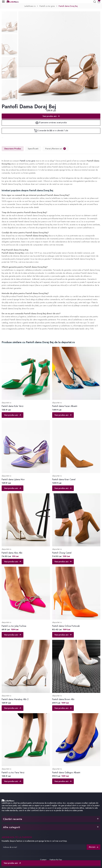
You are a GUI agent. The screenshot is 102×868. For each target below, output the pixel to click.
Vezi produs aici (51, 116)
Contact (43, 860)
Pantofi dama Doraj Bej (68, 6)
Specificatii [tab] (33, 149)
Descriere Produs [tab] (13, 149)
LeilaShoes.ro (29, 6)
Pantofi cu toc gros (47, 6)
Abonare (93, 847)
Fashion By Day (56, 860)
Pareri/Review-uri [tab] (56, 149)
